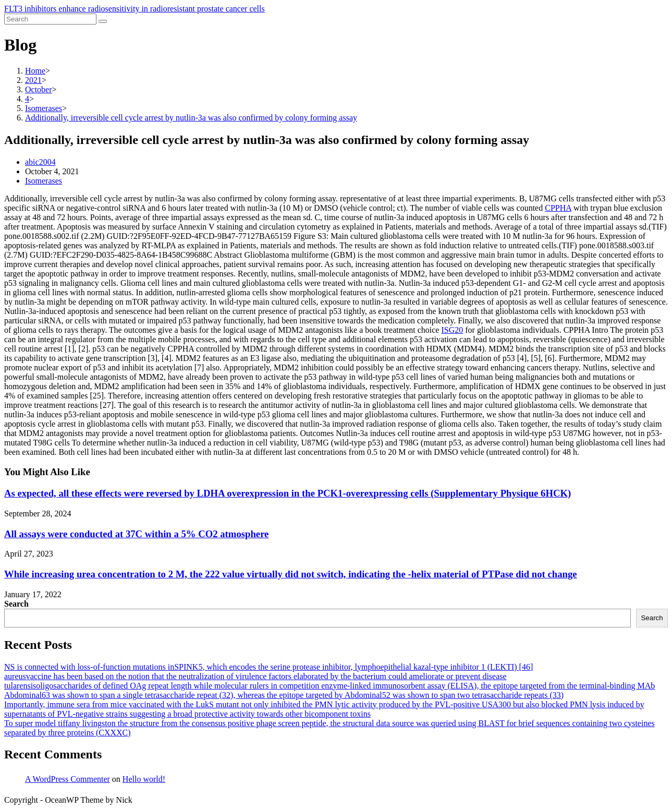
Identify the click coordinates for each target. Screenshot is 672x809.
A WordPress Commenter (68, 779)
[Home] (35, 71)
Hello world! (144, 779)
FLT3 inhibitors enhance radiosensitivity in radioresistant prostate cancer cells (135, 9)
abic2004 (40, 162)
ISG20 (452, 330)
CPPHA (558, 208)
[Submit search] (103, 21)
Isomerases (44, 181)
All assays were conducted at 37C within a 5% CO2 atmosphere (136, 534)
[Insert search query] (50, 19)
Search (16, 604)
